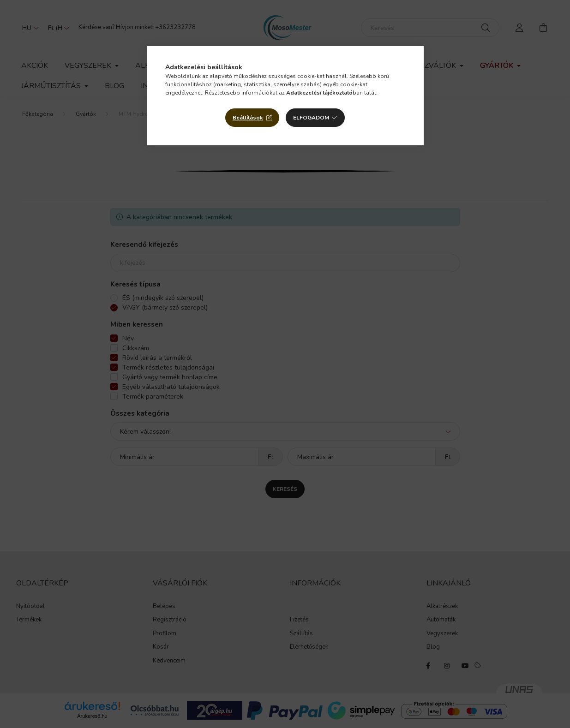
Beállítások (248, 118)
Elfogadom (311, 118)
